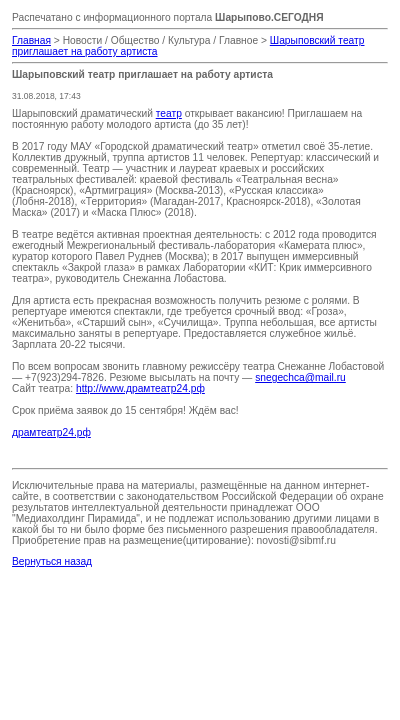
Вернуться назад (52, 561)
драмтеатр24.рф (51, 432)
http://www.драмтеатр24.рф (140, 388)
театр (169, 113)
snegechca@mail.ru (300, 377)
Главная (31, 40)
